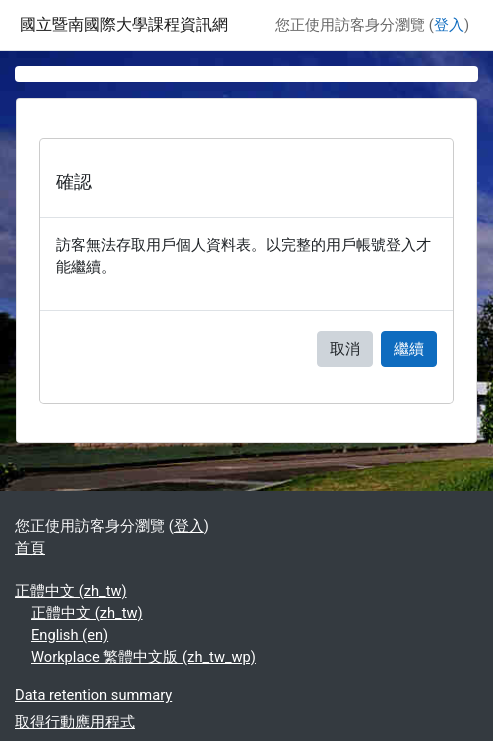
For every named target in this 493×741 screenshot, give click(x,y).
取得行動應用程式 (75, 722)
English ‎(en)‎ (69, 635)
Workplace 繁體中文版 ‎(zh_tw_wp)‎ (143, 657)
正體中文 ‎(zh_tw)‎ (71, 591)
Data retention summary (93, 695)
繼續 (409, 349)
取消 (345, 349)
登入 (449, 25)
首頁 (30, 548)
